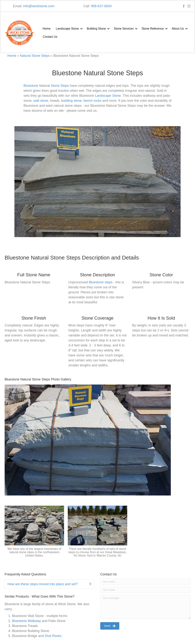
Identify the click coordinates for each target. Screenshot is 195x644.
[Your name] (145, 582)
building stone (71, 101)
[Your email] (145, 590)
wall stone (41, 101)
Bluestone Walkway (26, 621)
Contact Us (50, 37)
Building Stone (96, 29)
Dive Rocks (53, 636)
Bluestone (31, 86)
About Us (178, 29)
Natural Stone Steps (35, 56)
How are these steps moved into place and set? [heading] (43, 584)
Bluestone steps (101, 282)
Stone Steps (60, 86)
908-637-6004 (101, 6)
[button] (81, 29)
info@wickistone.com (39, 6)
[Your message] (145, 607)
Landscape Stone (67, 29)
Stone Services (124, 29)
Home (47, 29)
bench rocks (92, 101)
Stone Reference (153, 29)
